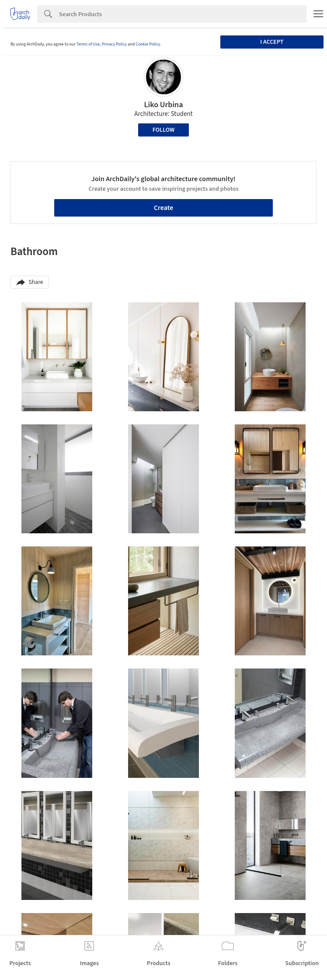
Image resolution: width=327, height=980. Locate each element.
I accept (272, 42)
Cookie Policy (148, 44)
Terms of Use (88, 44)
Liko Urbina (164, 105)
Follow (164, 130)
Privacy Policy (115, 44)
